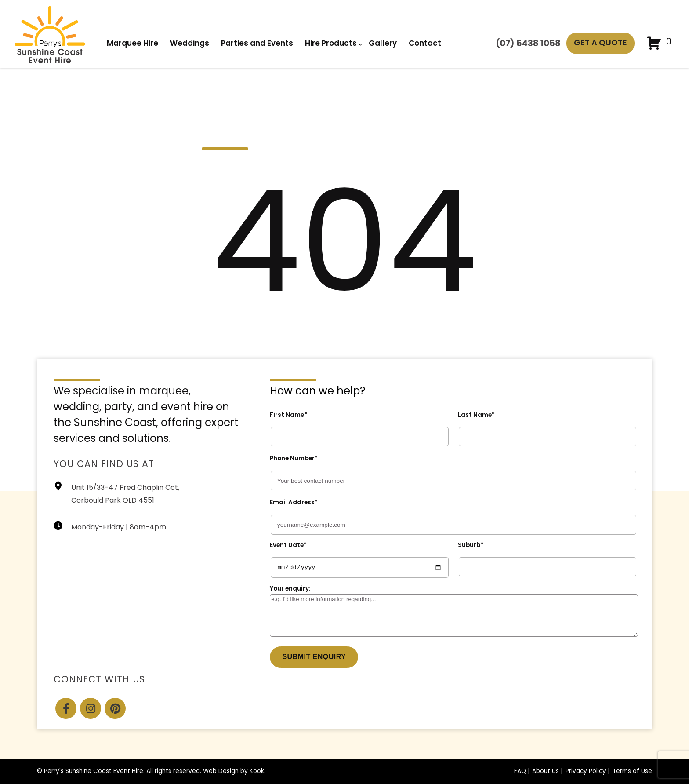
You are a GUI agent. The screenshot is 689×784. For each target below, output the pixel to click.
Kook (257, 771)
